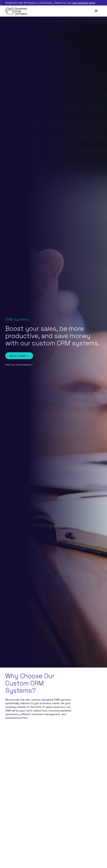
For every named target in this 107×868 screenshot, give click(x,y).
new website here (83, 3)
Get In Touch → (19, 356)
